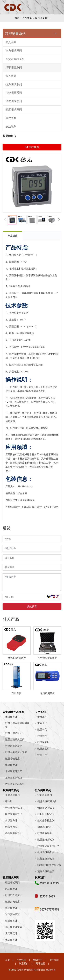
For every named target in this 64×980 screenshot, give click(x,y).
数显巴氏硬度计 (14, 895)
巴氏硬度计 (11, 889)
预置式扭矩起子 (46, 871)
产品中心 (27, 18)
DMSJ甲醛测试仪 (17, 658)
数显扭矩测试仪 (46, 840)
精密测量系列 (42, 18)
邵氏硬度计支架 (14, 927)
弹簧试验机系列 (15, 59)
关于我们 (54, 960)
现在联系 (32, 147)
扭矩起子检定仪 (46, 820)
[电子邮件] (32, 548)
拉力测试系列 (14, 84)
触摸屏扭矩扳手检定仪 (49, 865)
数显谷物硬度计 (14, 759)
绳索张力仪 (11, 827)
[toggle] (58, 7)
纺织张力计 (11, 820)
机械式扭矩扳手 (46, 852)
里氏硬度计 (11, 933)
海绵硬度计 (11, 908)
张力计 (9, 801)
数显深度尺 (43, 742)
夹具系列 (11, 42)
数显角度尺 (43, 749)
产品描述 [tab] (12, 236)
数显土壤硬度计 (14, 733)
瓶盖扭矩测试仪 (46, 859)
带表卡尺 (42, 723)
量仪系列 (11, 118)
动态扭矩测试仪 (46, 808)
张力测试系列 (14, 51)
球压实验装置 (12, 914)
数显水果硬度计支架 (16, 752)
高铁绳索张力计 (14, 833)
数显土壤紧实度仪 (15, 739)
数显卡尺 (42, 729)
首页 (17, 18)
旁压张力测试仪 (14, 808)
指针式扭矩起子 (46, 827)
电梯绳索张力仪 (14, 814)
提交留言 (32, 606)
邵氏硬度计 (11, 921)
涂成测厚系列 (14, 101)
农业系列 (11, 126)
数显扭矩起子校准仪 (48, 846)
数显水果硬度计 (14, 746)
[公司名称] (32, 558)
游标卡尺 (42, 755)
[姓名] (32, 539)
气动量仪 (17, 693)
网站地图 (40, 963)
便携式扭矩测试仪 (47, 801)
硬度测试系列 (14, 110)
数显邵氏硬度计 (14, 902)
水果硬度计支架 (14, 771)
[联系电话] (32, 567)
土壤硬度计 (11, 717)
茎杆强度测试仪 (14, 778)
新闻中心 (38, 960)
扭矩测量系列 (14, 93)
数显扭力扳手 (45, 833)
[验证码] (24, 597)
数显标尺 (42, 736)
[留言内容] (32, 582)
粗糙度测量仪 (47, 693)
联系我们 (24, 963)
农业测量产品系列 (15, 784)
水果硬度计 (11, 765)
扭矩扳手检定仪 (46, 814)
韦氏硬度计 (11, 940)
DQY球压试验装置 (47, 658)
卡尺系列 (11, 76)
